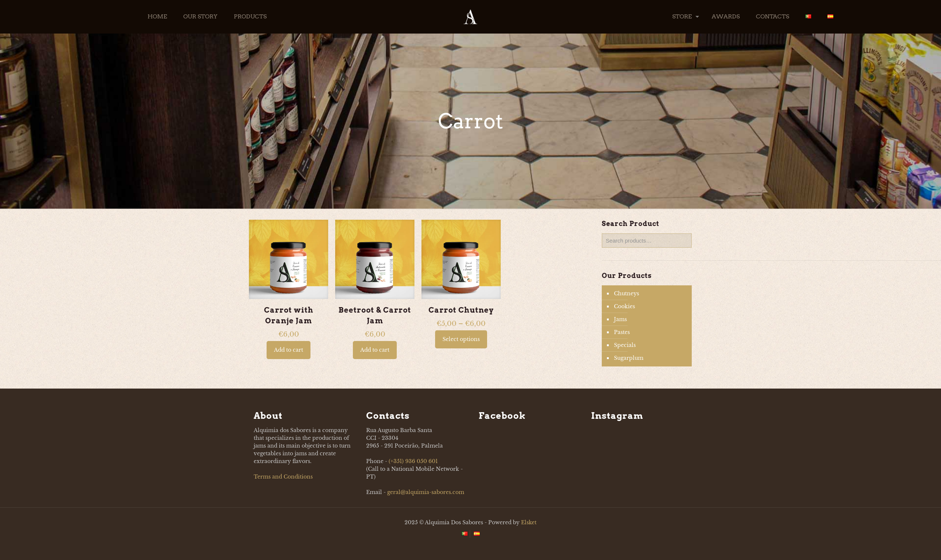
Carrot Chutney (461, 310)
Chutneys (626, 293)
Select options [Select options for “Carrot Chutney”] (461, 339)
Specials (625, 345)
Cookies (624, 306)
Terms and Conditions (283, 477)
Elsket (529, 522)
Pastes (622, 332)
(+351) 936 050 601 (413, 461)
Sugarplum (629, 358)
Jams (620, 319)
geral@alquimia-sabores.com (426, 492)
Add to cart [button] (289, 350)
